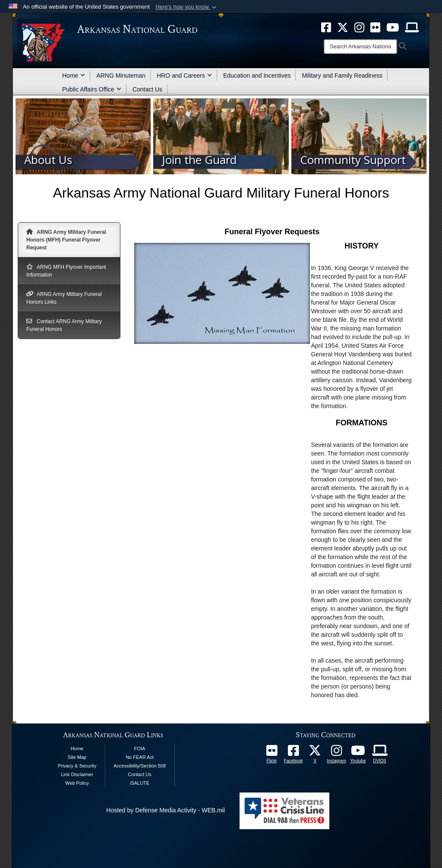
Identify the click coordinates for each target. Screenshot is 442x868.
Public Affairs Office (92, 89)
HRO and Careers (184, 75)
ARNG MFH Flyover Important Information (66, 270)
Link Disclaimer (77, 774)
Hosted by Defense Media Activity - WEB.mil (166, 810)
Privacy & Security (77, 766)
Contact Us (147, 89)
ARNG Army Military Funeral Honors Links (64, 298)
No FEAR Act (140, 757)
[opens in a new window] (294, 753)
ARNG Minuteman (121, 75)
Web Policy (77, 783)
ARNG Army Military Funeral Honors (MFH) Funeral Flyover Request (66, 239)
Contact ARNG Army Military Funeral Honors (64, 325)
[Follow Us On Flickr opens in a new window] (272, 753)
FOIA (140, 748)
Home (74, 75)
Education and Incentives (257, 75)
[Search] (360, 47)
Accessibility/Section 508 (140, 766)
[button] (187, 7)
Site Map (77, 757)
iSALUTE (140, 783)
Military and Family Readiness (342, 75)
